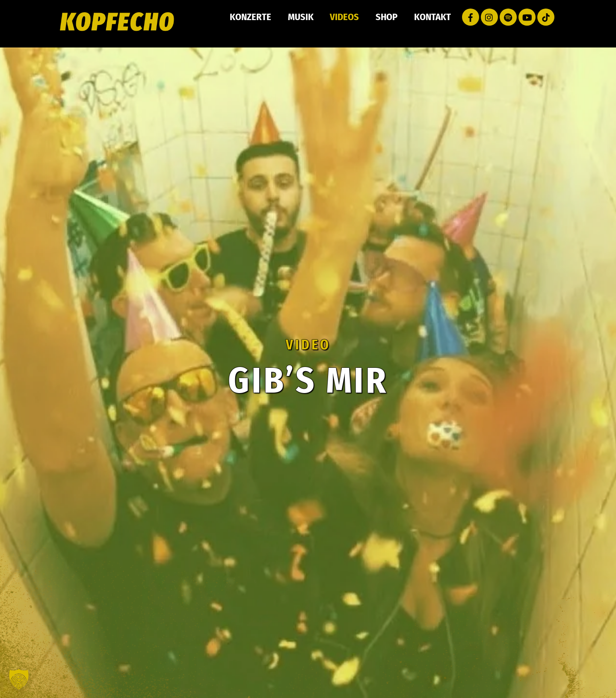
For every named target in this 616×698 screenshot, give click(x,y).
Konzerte (250, 17)
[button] (19, 679)
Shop (386, 17)
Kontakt (432, 17)
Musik (301, 17)
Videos (344, 17)
